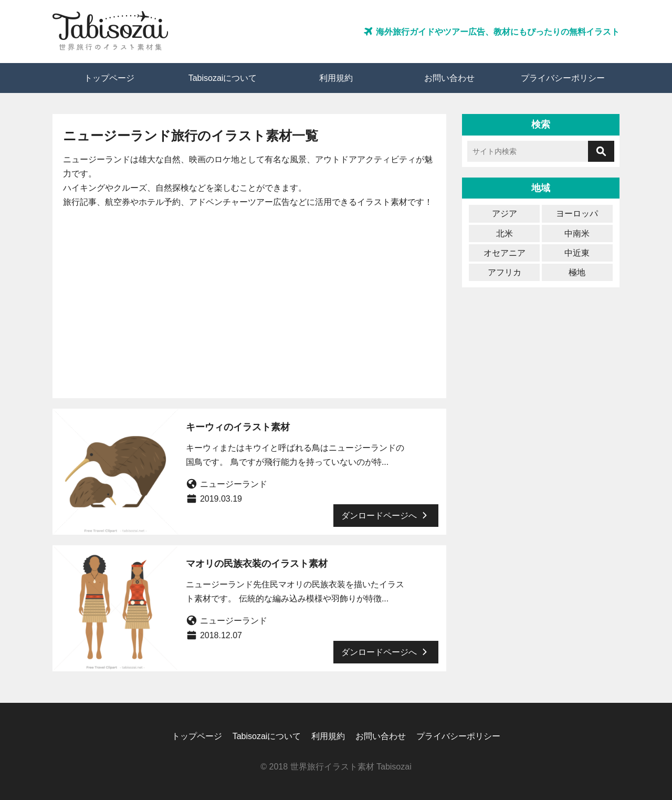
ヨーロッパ (577, 214)
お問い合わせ (449, 78)
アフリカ (505, 272)
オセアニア (505, 253)
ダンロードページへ (386, 515)
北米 (505, 233)
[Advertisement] (250, 298)
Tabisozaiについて (223, 78)
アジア (505, 214)
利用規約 (336, 78)
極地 (577, 272)
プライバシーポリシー (563, 78)
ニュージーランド (234, 484)
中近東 (577, 253)
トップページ (109, 78)
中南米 (577, 233)
